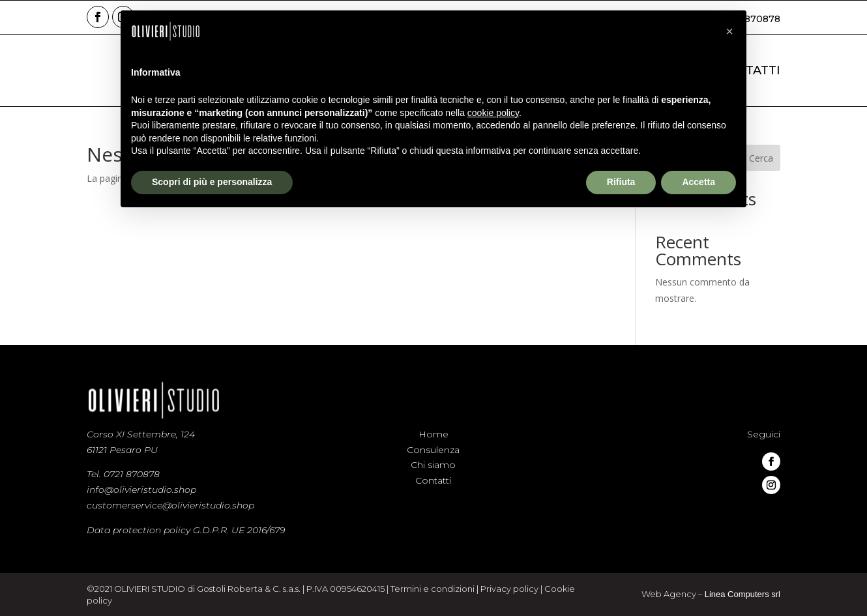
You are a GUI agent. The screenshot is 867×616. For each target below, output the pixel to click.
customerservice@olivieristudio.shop (170, 505)
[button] (729, 31)
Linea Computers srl (743, 594)
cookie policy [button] (493, 113)
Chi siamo (433, 465)
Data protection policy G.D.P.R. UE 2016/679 (186, 530)
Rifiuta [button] (621, 182)
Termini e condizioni (433, 590)
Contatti (433, 480)
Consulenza (433, 450)
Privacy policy (509, 590)
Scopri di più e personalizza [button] (212, 182)
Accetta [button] (698, 182)
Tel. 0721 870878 (123, 474)
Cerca (761, 158)
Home (433, 434)
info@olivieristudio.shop (141, 490)
